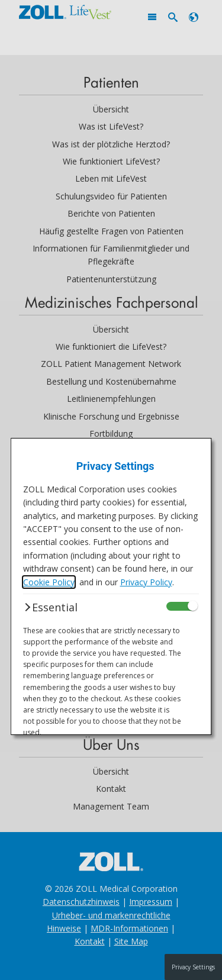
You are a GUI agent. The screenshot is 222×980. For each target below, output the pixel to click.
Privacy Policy (146, 582)
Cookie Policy (49, 582)
